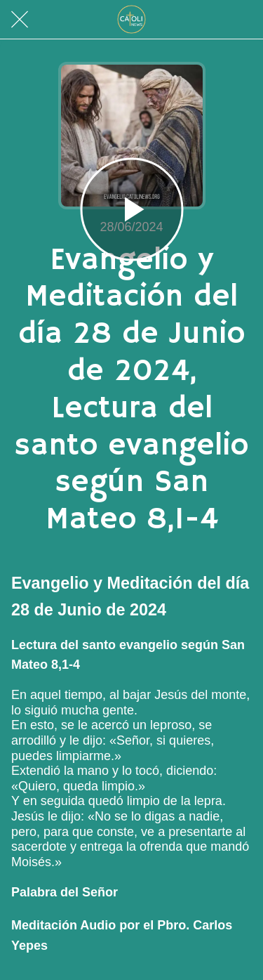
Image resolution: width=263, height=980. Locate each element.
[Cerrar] (20, 20)
